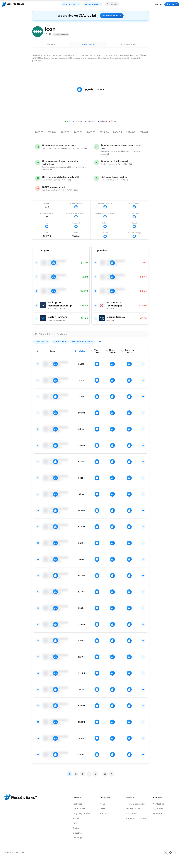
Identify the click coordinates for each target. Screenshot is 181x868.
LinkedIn (158, 814)
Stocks (76, 818)
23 (105, 774)
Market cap (61, 34)
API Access (105, 814)
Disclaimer (132, 814)
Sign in (158, 4)
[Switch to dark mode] (175, 853)
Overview (51, 44)
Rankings (77, 838)
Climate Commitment (137, 818)
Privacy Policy (133, 809)
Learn (102, 809)
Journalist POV (128, 44)
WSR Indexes (93, 4)
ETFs (75, 823)
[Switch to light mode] (171, 853)
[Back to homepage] (13, 4)
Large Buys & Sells (82, 814)
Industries (78, 833)
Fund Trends (88, 44)
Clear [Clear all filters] (99, 341)
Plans (102, 804)
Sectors (76, 828)
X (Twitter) (158, 809)
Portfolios (77, 804)
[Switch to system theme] (166, 853)
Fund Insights (71, 4)
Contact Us (159, 804)
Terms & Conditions (136, 804)
